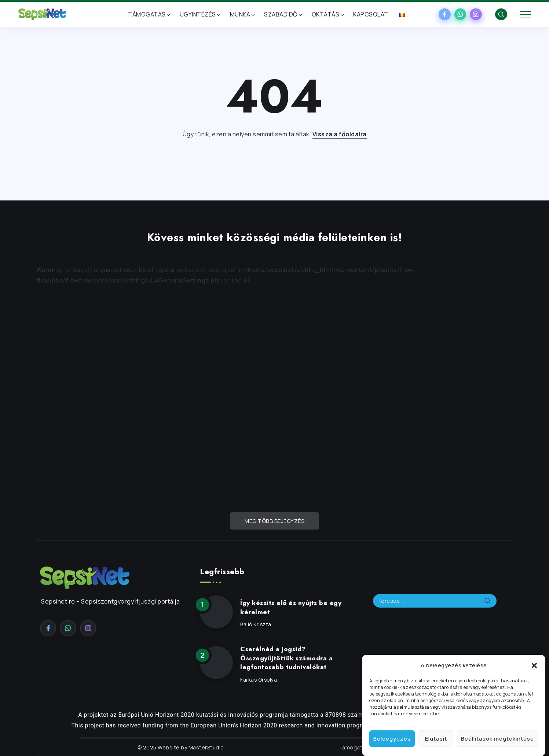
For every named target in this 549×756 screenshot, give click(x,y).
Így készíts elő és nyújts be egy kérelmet (291, 607)
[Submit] (490, 601)
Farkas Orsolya (259, 680)
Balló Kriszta (256, 624)
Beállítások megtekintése (497, 739)
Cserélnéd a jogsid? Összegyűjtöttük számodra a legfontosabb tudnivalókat (286, 658)
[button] (534, 665)
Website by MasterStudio (190, 747)
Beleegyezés (392, 739)
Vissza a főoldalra (340, 134)
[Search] (435, 601)
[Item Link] (216, 612)
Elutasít (436, 739)
